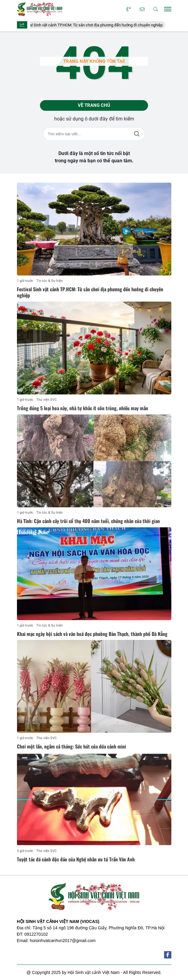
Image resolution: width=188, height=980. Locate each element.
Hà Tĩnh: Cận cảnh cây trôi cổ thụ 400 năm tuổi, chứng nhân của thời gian (88, 521)
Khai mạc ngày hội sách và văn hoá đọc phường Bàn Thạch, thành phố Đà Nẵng (92, 634)
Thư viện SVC (46, 400)
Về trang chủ (94, 105)
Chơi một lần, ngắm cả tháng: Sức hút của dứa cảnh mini (71, 746)
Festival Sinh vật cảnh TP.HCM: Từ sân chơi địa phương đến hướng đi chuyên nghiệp (95, 25)
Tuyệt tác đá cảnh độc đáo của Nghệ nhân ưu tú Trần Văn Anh (76, 859)
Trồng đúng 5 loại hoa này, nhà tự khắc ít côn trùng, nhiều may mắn (82, 408)
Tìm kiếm (137, 134)
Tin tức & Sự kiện (49, 281)
